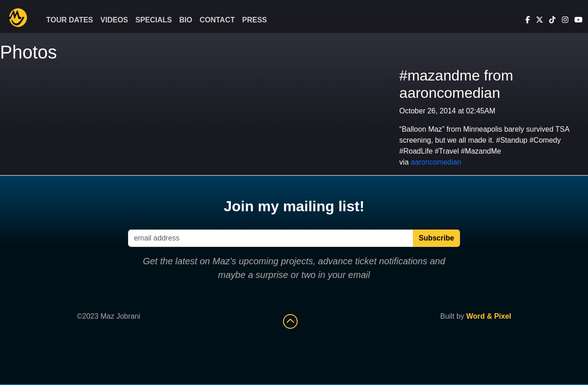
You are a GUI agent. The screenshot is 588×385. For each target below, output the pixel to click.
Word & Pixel (489, 316)
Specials (154, 20)
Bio (186, 20)
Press (255, 20)
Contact (217, 20)
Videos (114, 20)
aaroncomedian (436, 162)
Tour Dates (70, 20)
